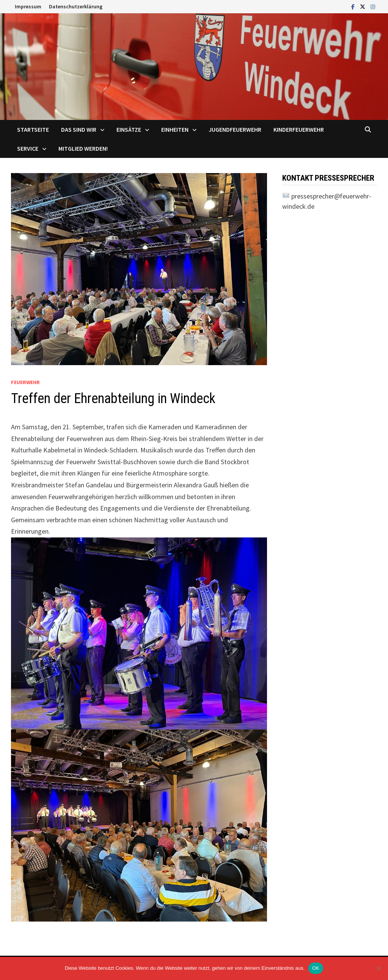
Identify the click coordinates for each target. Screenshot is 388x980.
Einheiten (175, 129)
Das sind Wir (79, 129)
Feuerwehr (25, 382)
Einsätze (129, 129)
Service (28, 148)
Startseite (33, 129)
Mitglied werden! (83, 148)
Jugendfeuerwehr (235, 129)
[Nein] (379, 968)
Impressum (28, 6)
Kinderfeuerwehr (299, 129)
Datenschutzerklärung (76, 6)
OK (316, 968)
